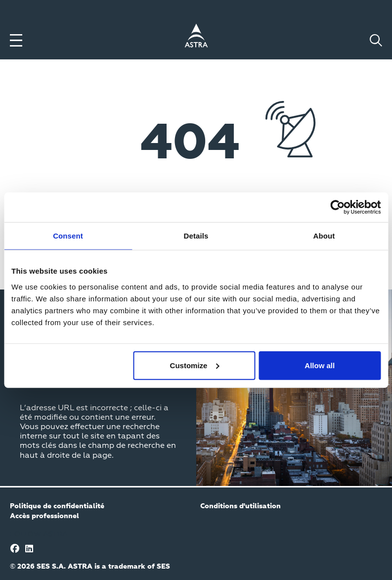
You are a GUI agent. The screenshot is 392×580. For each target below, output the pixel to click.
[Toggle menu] (16, 40)
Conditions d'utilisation (240, 506)
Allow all (320, 365)
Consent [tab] (68, 236)
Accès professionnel (44, 516)
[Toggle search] (376, 40)
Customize (195, 365)
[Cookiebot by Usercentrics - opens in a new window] (337, 207)
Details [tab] (196, 236)
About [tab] (324, 236)
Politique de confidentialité (57, 506)
